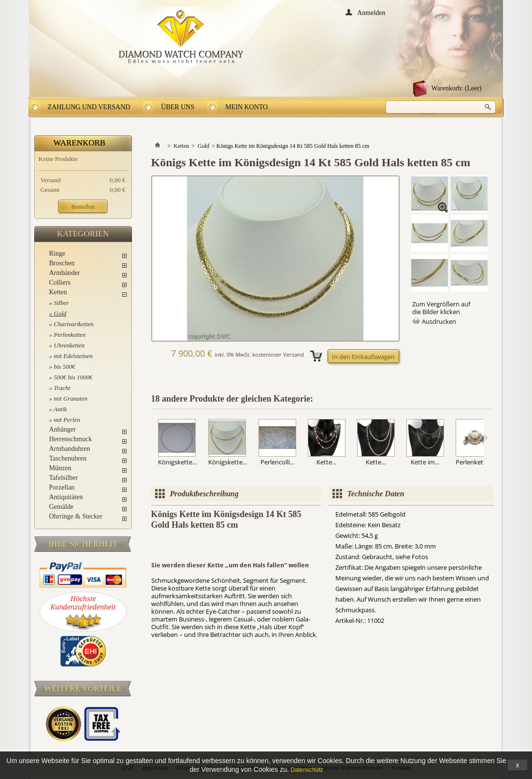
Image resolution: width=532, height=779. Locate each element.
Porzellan (62, 487)
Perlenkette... (474, 462)
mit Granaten (71, 398)
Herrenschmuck (71, 439)
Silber (61, 303)
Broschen (62, 263)
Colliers (60, 282)
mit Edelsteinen (73, 356)
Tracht (62, 388)
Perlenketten (70, 335)
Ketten (58, 292)
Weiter (486, 438)
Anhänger (63, 429)
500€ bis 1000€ (73, 377)
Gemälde (62, 507)
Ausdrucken (439, 321)
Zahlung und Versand (89, 107)
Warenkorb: (457, 88)
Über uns (178, 107)
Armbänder (65, 273)
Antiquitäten (66, 497)
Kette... (326, 462)
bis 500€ (64, 367)
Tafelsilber (64, 478)
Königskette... (177, 462)
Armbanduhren (70, 449)
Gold (60, 313)
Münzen (60, 468)
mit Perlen (67, 420)
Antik (60, 409)
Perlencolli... (277, 462)
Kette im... (425, 462)
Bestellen (83, 207)
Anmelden (371, 12)
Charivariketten (73, 324)
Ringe (57, 253)
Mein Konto (246, 107)
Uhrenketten (69, 345)
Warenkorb (80, 143)
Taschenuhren (68, 458)
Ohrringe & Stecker (76, 516)
